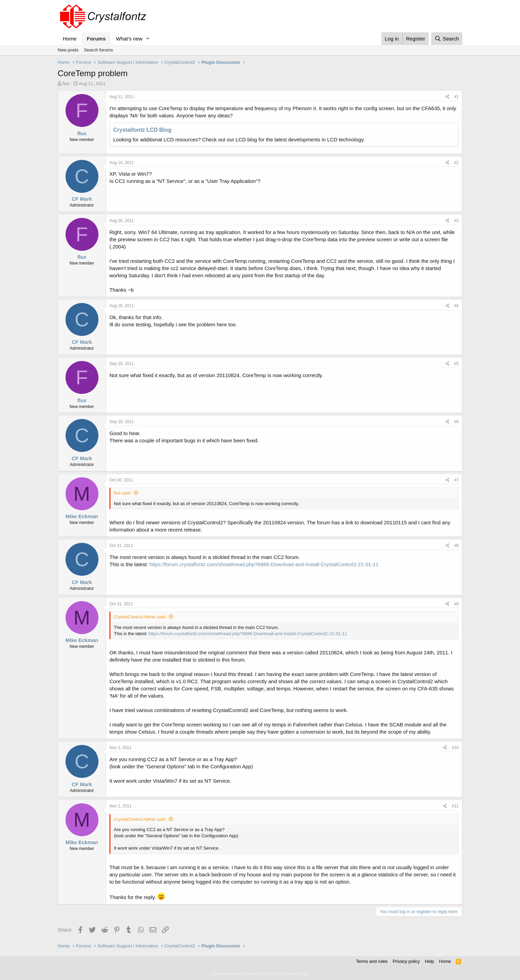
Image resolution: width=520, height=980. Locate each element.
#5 (456, 364)
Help (430, 961)
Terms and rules (372, 961)
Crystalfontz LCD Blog (142, 130)
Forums (96, 39)
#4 (456, 306)
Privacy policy (406, 961)
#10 (455, 748)
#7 (456, 480)
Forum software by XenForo (260, 974)
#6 (456, 422)
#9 (456, 604)
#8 (456, 546)
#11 (455, 806)
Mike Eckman (82, 516)
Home (70, 39)
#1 (456, 97)
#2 (456, 163)
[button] (148, 39)
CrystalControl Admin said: (140, 617)
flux (66, 84)
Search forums (99, 50)
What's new (129, 39)
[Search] (447, 39)
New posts (68, 50)
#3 (456, 221)
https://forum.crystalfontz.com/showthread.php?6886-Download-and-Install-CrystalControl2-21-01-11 (264, 564)
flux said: (123, 493)
